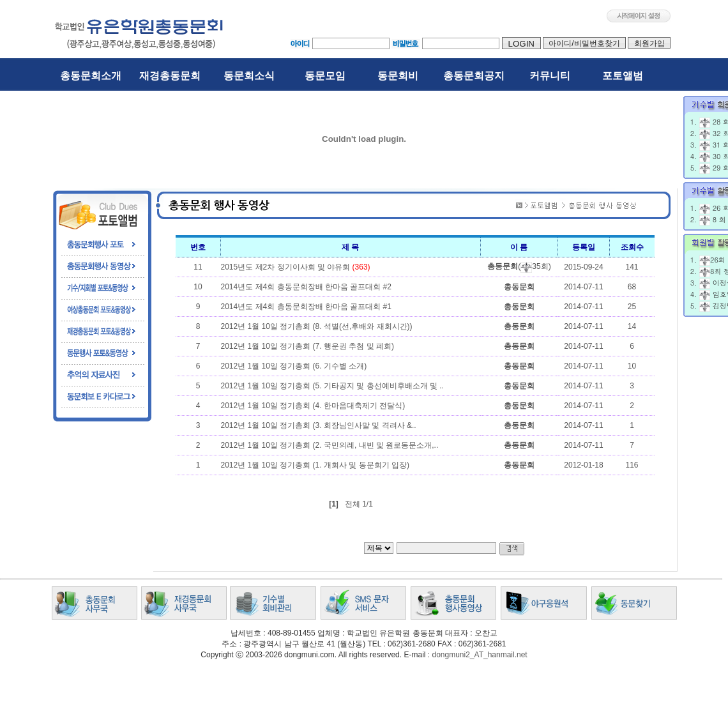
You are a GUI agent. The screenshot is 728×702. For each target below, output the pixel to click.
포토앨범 (623, 76)
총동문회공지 (474, 76)
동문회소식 (249, 76)
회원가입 (649, 43)
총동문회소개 (91, 76)
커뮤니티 (550, 76)
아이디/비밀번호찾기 (584, 43)
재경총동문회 (170, 76)
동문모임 (325, 76)
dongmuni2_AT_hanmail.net (479, 655)
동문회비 (398, 76)
